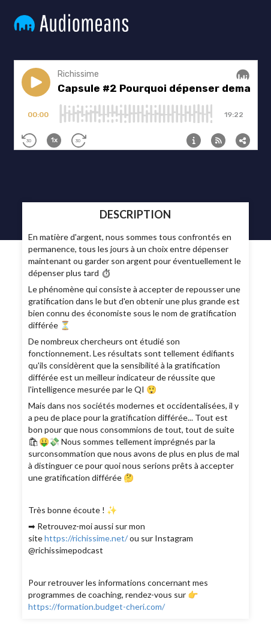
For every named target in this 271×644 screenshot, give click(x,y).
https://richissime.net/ (86, 538)
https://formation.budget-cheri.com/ (97, 606)
